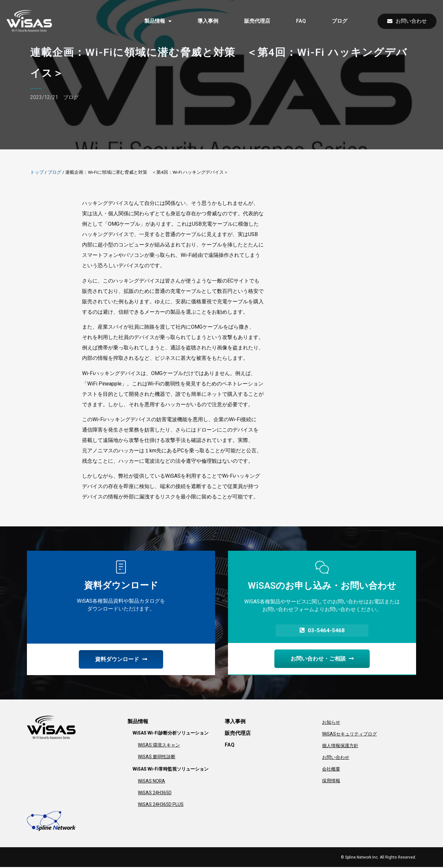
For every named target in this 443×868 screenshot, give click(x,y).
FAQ (301, 21)
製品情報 (158, 21)
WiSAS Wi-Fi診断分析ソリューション (171, 734)
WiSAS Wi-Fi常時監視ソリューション (171, 770)
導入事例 (208, 21)
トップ (37, 172)
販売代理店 (257, 21)
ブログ (340, 21)
